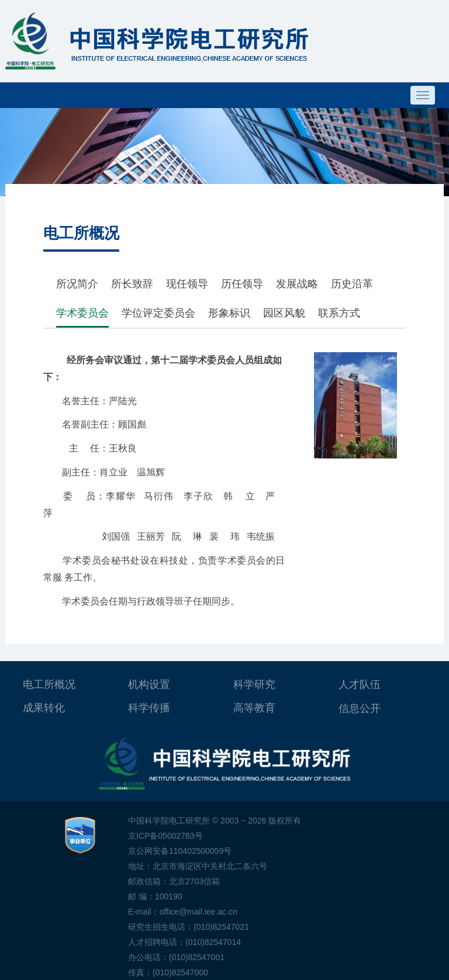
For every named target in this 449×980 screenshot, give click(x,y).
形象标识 (229, 313)
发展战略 (297, 284)
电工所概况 (49, 684)
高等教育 (254, 708)
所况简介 (77, 284)
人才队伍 (360, 684)
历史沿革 (352, 284)
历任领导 (242, 284)
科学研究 (254, 684)
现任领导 (187, 284)
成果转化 (44, 708)
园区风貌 (284, 313)
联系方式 (339, 313)
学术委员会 (82, 313)
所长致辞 (132, 284)
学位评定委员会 (158, 313)
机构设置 (149, 684)
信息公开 (360, 708)
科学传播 (149, 708)
